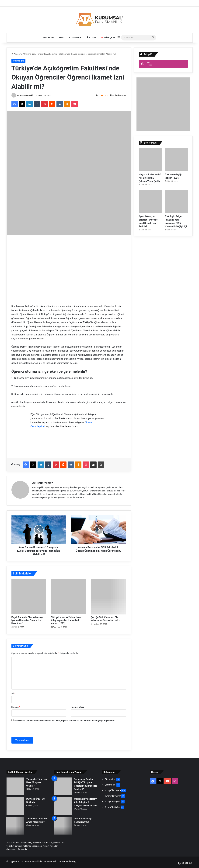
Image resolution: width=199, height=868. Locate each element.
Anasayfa (17, 54)
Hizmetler (75, 38)
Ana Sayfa (49, 38)
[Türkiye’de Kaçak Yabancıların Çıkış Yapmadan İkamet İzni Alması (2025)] (69, 597)
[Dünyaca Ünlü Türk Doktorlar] (15, 806)
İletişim (92, 38)
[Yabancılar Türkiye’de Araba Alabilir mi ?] (15, 826)
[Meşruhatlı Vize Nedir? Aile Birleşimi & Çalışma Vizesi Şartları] (150, 160)
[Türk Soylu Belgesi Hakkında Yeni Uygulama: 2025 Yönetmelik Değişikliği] (176, 202)
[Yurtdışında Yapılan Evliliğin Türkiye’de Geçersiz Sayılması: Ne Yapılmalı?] (63, 786)
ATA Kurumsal (49, 861)
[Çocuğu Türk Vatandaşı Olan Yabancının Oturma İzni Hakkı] (108, 597)
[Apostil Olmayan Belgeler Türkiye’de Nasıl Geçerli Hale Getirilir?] (150, 202)
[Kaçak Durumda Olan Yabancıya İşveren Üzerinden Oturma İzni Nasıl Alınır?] (29, 597)
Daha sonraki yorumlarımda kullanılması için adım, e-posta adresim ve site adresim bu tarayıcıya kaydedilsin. (65, 721)
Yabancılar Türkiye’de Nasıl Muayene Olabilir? (37, 782)
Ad (13, 693)
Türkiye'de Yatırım (113, 796)
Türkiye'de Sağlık (112, 807)
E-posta (16, 707)
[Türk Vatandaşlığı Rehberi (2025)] (176, 160)
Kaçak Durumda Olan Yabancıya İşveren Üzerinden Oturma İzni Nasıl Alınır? (27, 620)
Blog (62, 38)
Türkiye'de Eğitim (113, 801)
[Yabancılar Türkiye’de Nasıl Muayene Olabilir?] (15, 786)
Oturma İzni (30, 54)
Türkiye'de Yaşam (113, 790)
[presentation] (33, 730)
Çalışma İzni (110, 785)
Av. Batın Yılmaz (24, 95)
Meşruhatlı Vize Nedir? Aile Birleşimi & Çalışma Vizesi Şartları (150, 178)
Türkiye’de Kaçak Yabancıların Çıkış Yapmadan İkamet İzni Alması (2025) (66, 620)
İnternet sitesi (77, 707)
